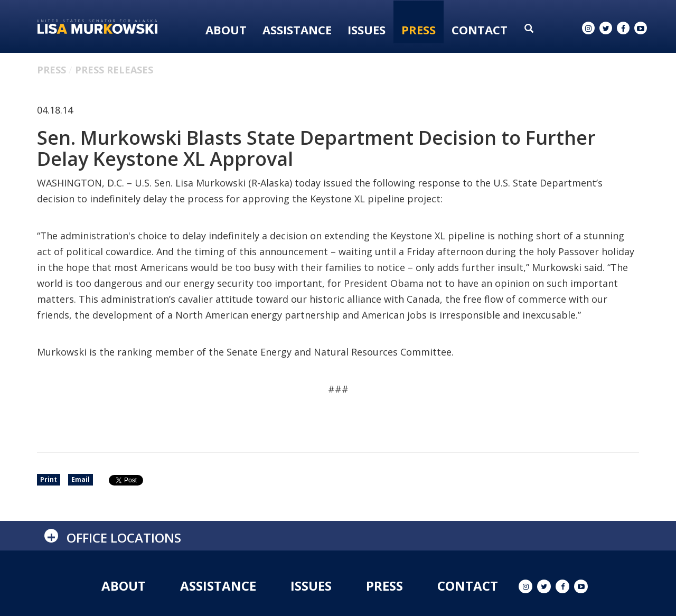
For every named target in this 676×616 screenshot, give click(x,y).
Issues (367, 30)
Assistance (297, 30)
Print (49, 479)
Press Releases (114, 70)
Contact (480, 30)
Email (81, 479)
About (226, 30)
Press (419, 30)
